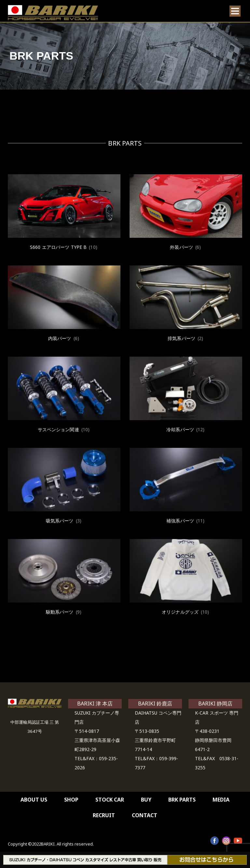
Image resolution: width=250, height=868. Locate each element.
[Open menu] (235, 11)
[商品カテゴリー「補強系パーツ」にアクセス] (186, 487)
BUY (146, 800)
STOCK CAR (110, 800)
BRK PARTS (182, 800)
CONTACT (145, 815)
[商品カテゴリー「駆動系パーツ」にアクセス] (64, 578)
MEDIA (221, 800)
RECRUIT (104, 815)
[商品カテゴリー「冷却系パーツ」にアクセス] (186, 395)
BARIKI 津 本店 (95, 704)
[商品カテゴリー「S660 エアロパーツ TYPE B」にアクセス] (64, 213)
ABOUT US (34, 800)
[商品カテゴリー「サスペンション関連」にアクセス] (64, 395)
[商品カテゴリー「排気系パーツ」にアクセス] (186, 304)
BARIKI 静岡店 (215, 704)
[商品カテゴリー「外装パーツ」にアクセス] (186, 213)
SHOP (71, 800)
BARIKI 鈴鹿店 (155, 704)
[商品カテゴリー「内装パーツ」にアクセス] (64, 304)
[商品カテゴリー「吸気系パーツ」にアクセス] (64, 487)
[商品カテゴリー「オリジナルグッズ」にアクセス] (186, 578)
